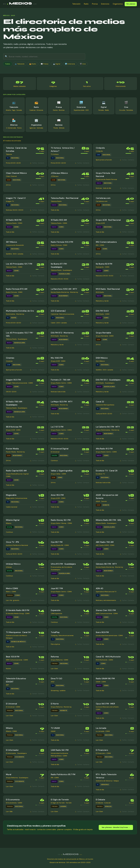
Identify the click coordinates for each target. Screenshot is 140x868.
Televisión (76, 4)
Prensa (95, 4)
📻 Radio (33, 64)
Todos (8, 64)
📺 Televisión (20, 64)
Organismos (118, 4)
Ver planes (131, 4)
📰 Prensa (45, 64)
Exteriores (105, 4)
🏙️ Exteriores (70, 64)
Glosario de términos (57, 862)
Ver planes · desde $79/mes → (116, 827)
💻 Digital (57, 64)
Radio (86, 4)
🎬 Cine (83, 64)
